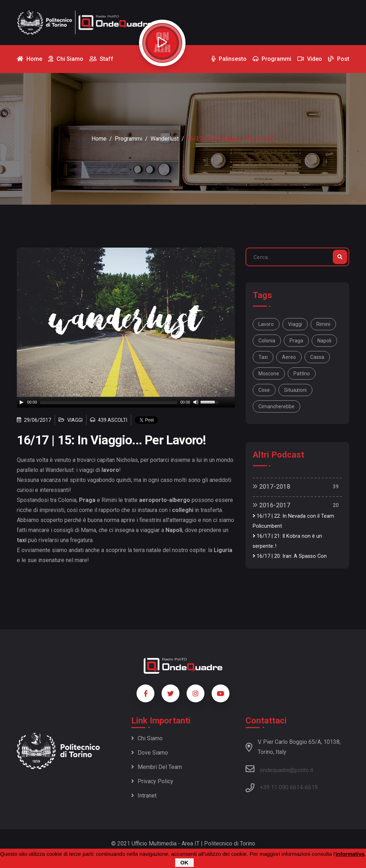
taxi (263, 357)
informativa (350, 854)
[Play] (21, 402)
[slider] (109, 402)
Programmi (128, 139)
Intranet (144, 796)
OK (185, 862)
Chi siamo (147, 738)
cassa (317, 357)
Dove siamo (150, 753)
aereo (289, 357)
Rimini (323, 324)
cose (264, 390)
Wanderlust (165, 139)
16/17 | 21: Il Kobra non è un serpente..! (287, 541)
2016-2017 (271, 505)
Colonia (267, 341)
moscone (269, 374)
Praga (296, 341)
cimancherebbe (276, 406)
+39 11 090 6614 (281, 787)
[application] (126, 402)
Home (99, 139)
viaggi (295, 324)
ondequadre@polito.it (279, 769)
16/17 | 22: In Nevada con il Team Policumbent (293, 521)
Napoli (324, 341)
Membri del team (157, 767)
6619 (311, 787)
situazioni (295, 390)
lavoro (266, 324)
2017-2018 (271, 486)
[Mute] (196, 402)
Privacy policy (152, 781)
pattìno (302, 374)
